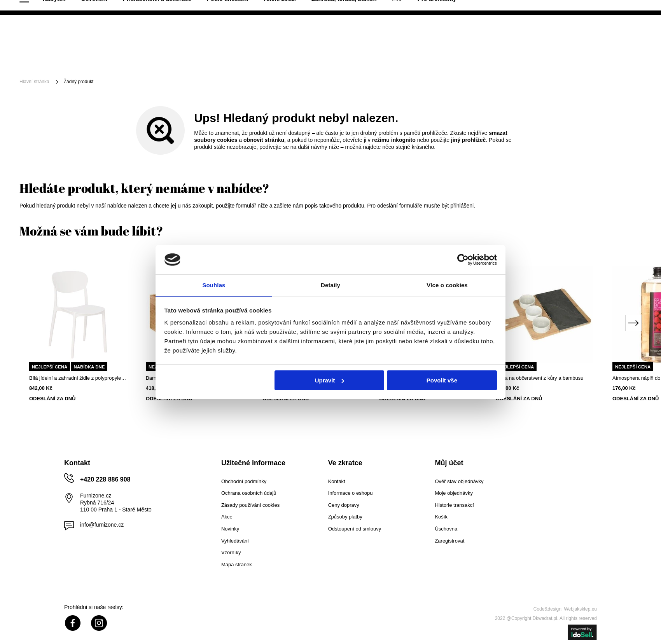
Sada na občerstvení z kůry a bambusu (539, 378)
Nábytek (82, 63)
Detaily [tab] (330, 285)
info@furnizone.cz (102, 525)
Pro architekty (465, 63)
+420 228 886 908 (623, 8)
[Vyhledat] (358, 34)
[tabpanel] (78, 334)
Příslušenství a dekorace (185, 63)
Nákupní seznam (602, 28)
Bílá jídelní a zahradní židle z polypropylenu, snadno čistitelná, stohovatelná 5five (78, 378)
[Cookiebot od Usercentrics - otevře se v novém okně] (463, 259)
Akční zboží (308, 63)
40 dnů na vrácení (43, 7)
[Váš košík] (626, 33)
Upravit (330, 380)
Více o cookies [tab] (447, 285)
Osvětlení (122, 63)
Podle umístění (256, 63)
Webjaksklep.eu (581, 609)
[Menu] (45, 63)
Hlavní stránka (34, 82)
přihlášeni (462, 206)
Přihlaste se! (566, 34)
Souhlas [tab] (214, 285)
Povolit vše (442, 380)
